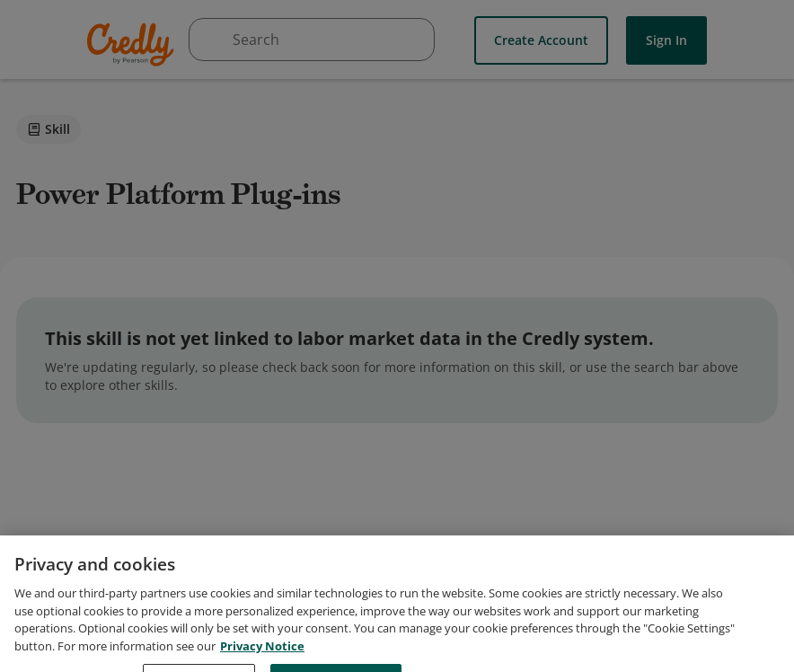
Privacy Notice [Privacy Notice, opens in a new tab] (262, 659)
